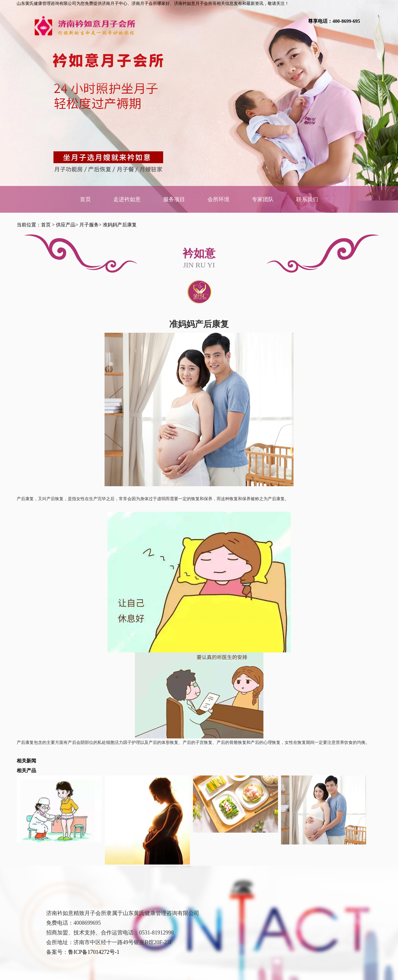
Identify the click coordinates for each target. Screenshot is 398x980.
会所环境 (218, 199)
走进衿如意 (127, 199)
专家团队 (263, 199)
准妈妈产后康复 (120, 225)
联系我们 (307, 199)
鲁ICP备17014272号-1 (94, 952)
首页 (85, 199)
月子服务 (89, 225)
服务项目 (174, 199)
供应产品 (66, 225)
